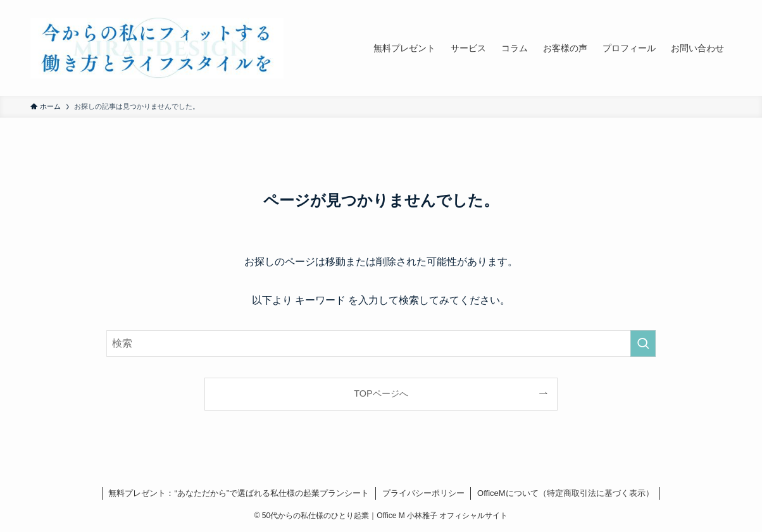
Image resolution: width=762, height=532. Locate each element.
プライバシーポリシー (423, 493)
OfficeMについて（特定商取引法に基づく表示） (565, 493)
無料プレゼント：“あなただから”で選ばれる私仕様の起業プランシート (239, 493)
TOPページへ (381, 393)
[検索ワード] (381, 343)
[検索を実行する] (643, 343)
